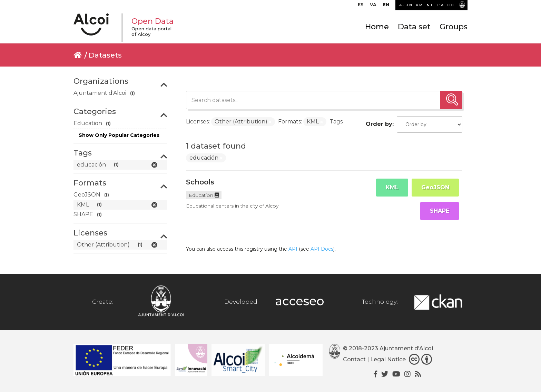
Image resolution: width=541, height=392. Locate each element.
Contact (354, 359)
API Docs (322, 249)
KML (392, 187)
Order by (379, 124)
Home (377, 27)
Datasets (105, 55)
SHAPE (440, 211)
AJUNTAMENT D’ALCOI (428, 5)
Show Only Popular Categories (119, 135)
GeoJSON (435, 187)
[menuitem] (361, 6)
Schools (200, 182)
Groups (454, 27)
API (293, 249)
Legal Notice (388, 359)
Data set (414, 27)
